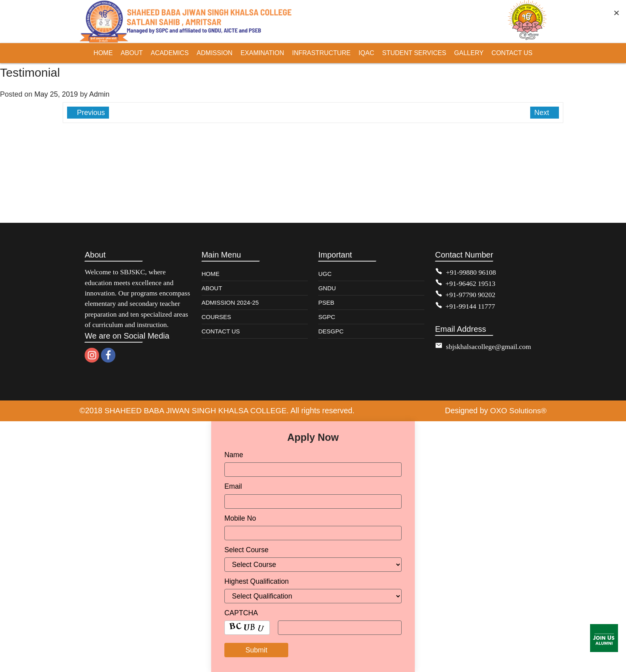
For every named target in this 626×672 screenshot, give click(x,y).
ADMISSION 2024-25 (230, 302)
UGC (325, 274)
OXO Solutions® (518, 410)
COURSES (216, 317)
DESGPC (331, 331)
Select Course (247, 549)
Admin (99, 94)
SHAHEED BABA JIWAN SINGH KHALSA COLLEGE (196, 410)
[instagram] (92, 355)
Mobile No (240, 518)
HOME (211, 274)
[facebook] (108, 355)
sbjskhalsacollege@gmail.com (489, 347)
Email (233, 486)
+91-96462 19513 (471, 283)
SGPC (327, 317)
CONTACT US (221, 331)
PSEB (326, 302)
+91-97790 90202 (471, 295)
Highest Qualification (257, 581)
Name (234, 454)
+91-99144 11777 (470, 306)
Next (543, 113)
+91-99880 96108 (471, 272)
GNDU (327, 288)
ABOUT (212, 288)
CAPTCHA (241, 613)
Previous (90, 113)
